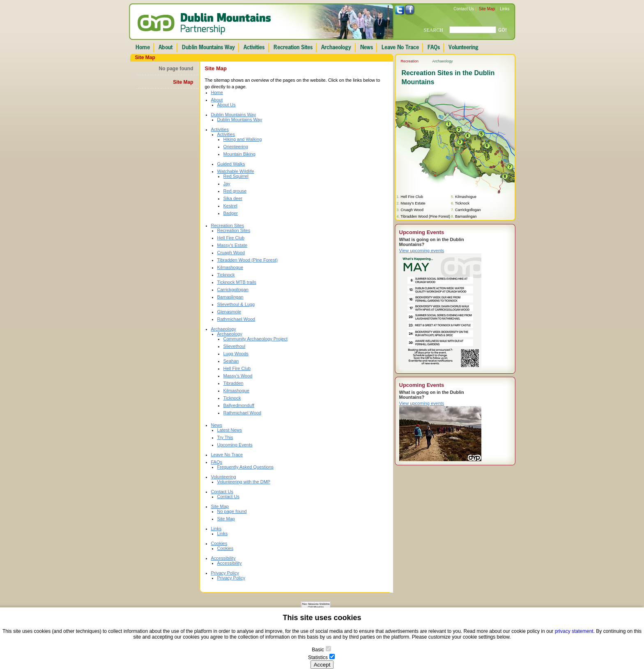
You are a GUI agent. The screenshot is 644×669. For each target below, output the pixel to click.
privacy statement (574, 631)
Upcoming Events (235, 445)
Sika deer (233, 198)
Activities (220, 129)
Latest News (230, 430)
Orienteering (236, 147)
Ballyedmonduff (239, 405)
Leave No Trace (227, 455)
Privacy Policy (225, 573)
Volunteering (224, 477)
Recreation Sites (228, 225)
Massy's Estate (232, 245)
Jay (227, 184)
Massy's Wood (238, 376)
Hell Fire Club (231, 238)
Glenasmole (229, 312)
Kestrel (230, 206)
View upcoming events (422, 251)
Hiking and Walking (243, 139)
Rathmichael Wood (236, 319)
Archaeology (224, 329)
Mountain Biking (239, 154)
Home (217, 92)
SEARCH (434, 30)
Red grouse (235, 191)
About (217, 100)
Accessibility (223, 558)
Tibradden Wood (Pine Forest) (247, 260)
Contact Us (463, 9)
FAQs (217, 462)
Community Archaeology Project (256, 339)
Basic (318, 650)
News (217, 425)
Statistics (318, 658)
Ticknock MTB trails (237, 282)
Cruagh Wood (231, 253)
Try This (225, 437)
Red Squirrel (236, 176)
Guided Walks (231, 164)
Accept (322, 665)
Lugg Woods (236, 354)
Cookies (219, 543)
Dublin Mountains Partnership (204, 24)
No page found (176, 69)
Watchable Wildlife (236, 171)
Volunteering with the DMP (244, 482)
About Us (227, 105)
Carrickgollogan (233, 290)
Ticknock (226, 275)
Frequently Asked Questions (246, 467)
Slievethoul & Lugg (236, 304)
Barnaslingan (230, 297)
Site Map (487, 9)
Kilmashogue (230, 267)
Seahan (231, 361)
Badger (231, 213)
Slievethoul (235, 346)
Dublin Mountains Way (234, 115)
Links (505, 9)
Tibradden (233, 383)
